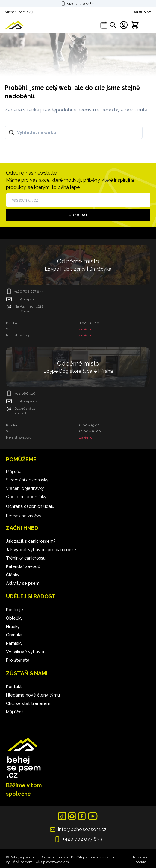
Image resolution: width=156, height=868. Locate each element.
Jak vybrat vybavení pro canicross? (41, 550)
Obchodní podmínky (26, 497)
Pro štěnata (18, 660)
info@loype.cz (26, 299)
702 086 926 (25, 393)
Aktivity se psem (23, 583)
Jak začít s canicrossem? (31, 541)
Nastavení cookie (141, 860)
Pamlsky (14, 643)
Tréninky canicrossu (26, 558)
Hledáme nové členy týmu (33, 695)
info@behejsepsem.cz (82, 829)
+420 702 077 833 (81, 4)
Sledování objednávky (27, 480)
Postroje (15, 610)
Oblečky (14, 618)
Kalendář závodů (23, 566)
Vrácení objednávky (25, 488)
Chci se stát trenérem (28, 703)
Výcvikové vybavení (26, 652)
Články (13, 575)
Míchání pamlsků (19, 12)
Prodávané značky (24, 516)
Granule (14, 635)
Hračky (13, 627)
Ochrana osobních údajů (30, 506)
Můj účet (14, 472)
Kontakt (14, 687)
